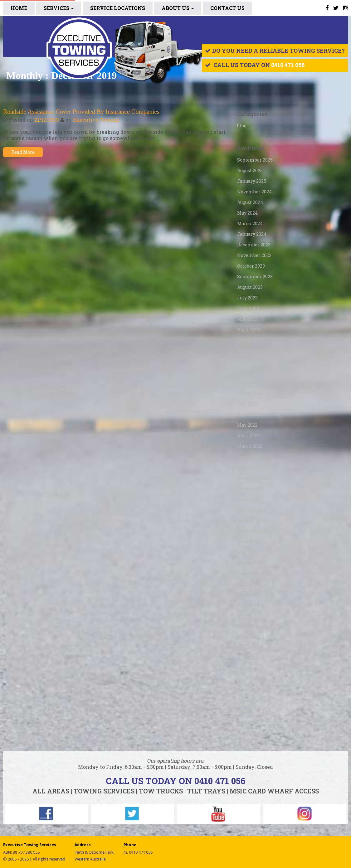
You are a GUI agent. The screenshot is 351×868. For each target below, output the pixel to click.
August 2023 (250, 287)
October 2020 (251, 520)
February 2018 (252, 690)
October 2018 (251, 637)
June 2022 (248, 414)
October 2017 (251, 711)
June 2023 (248, 308)
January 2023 (252, 361)
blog (242, 126)
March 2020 (250, 563)
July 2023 (247, 298)
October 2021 (251, 489)
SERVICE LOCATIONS (118, 8)
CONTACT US (227, 8)
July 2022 (247, 404)
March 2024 (250, 223)
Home (19, 8)
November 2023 (254, 255)
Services (59, 8)
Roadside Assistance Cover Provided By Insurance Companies (81, 112)
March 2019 (249, 616)
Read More (23, 152)
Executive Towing (96, 120)
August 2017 (250, 722)
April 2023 (249, 330)
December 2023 (254, 245)
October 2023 (251, 266)
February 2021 (252, 510)
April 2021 (248, 499)
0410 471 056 (288, 65)
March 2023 (250, 340)
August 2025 (250, 170)
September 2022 (255, 383)
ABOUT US (178, 8)
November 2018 (254, 626)
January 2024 (252, 234)
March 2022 (250, 446)
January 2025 (252, 181)
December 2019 (253, 573)
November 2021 (254, 478)
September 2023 (255, 276)
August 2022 (250, 393)
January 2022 (252, 457)
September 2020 (255, 531)
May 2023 (247, 319)
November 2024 (254, 192)
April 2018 (248, 679)
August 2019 (250, 584)
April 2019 (248, 605)
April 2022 (249, 436)
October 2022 (251, 372)
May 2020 (247, 552)
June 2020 (248, 542)
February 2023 (252, 351)
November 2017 (254, 701)
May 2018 (247, 669)
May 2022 (247, 425)
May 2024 (247, 213)
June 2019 (248, 595)
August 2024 (250, 202)
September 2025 (255, 160)
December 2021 (253, 467)
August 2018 (250, 648)
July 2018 (247, 658)
